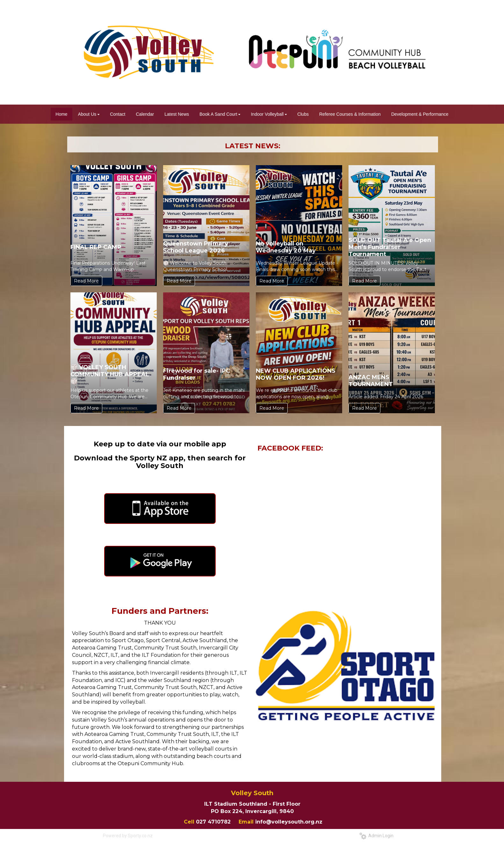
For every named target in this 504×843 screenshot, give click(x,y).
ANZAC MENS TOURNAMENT (371, 381)
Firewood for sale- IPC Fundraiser (197, 374)
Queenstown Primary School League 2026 (196, 247)
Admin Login (376, 836)
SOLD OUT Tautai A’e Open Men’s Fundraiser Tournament (390, 247)
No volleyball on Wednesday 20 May (286, 247)
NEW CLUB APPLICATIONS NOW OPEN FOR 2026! (296, 374)
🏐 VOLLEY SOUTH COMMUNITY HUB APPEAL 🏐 (110, 374)
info (261, 822)
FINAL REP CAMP (96, 247)
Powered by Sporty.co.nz (128, 836)
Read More (86, 281)
